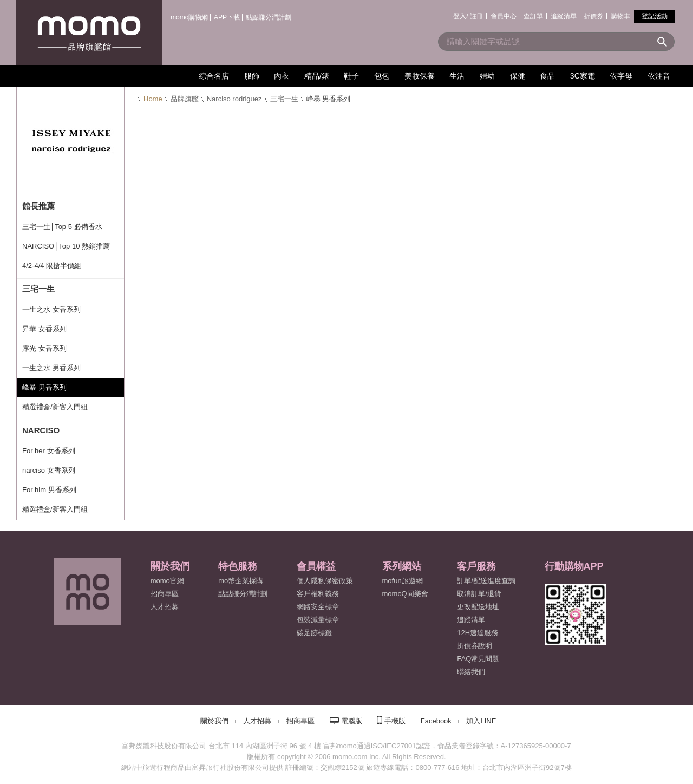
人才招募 (257, 721)
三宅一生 (284, 99)
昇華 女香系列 (44, 329)
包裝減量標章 (318, 620)
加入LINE (481, 721)
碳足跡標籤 (314, 633)
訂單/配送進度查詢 (486, 581)
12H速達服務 (478, 633)
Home (153, 99)
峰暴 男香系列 (44, 387)
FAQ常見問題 (478, 659)
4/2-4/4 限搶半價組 (52, 266)
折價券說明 (475, 646)
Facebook (436, 721)
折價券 (593, 16)
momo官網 (167, 581)
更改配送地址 (478, 607)
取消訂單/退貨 (479, 594)
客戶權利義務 (318, 594)
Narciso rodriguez (234, 99)
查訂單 (533, 16)
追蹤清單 (564, 16)
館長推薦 (38, 206)
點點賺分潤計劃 (269, 17)
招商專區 (165, 594)
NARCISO (41, 430)
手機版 (395, 721)
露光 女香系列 (44, 348)
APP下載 (227, 17)
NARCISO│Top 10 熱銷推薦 (66, 246)
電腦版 (352, 721)
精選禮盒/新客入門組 (55, 407)
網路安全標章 (318, 607)
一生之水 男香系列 (51, 368)
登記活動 (655, 16)
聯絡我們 (471, 672)
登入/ (460, 16)
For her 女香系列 (49, 451)
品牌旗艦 (185, 99)
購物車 (620, 16)
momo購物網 (189, 17)
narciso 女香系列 (49, 470)
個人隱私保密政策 (325, 581)
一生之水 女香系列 (51, 309)
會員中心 (504, 16)
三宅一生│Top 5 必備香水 (62, 227)
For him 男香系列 (49, 490)
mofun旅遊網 (403, 581)
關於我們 (214, 721)
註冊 (476, 16)
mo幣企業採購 (241, 581)
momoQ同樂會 (405, 594)
